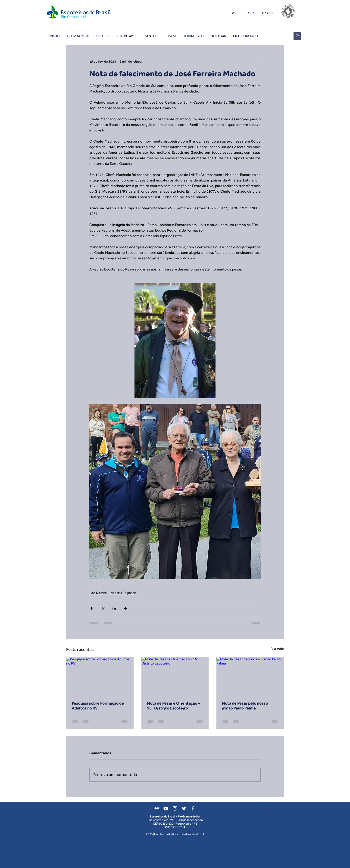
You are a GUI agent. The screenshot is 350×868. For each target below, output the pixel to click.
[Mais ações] (258, 61)
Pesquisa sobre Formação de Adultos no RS (98, 706)
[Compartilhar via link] (126, 609)
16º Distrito (98, 593)
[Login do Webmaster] (261, 812)
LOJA (251, 13)
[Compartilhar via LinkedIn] (114, 609)
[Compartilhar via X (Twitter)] (103, 609)
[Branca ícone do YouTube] (166, 808)
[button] (78, 36)
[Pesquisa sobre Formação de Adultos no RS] (100, 676)
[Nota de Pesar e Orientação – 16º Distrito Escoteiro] (175, 676)
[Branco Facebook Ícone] (193, 808)
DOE (234, 13)
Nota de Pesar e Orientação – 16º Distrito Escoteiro (173, 706)
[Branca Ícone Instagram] (175, 808)
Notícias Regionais (123, 593)
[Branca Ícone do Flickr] (157, 808)
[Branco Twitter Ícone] (184, 808)
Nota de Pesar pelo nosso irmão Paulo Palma (245, 706)
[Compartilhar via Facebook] (92, 609)
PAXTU (268, 13)
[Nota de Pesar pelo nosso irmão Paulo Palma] (250, 676)
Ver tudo (278, 649)
